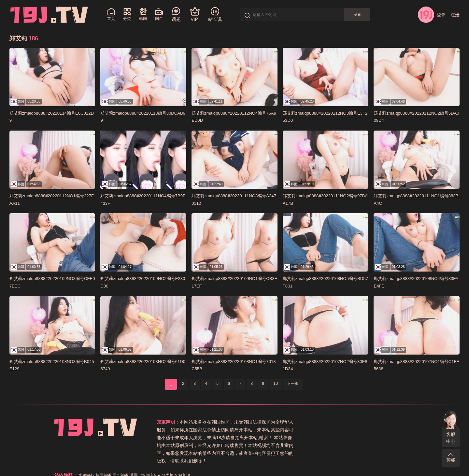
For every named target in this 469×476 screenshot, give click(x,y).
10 (280, 384)
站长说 (283, 430)
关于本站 (300, 430)
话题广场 (368, 422)
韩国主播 (329, 422)
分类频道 (405, 422)
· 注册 (454, 15)
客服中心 (451, 438)
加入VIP (386, 422)
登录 (432, 15)
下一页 (300, 384)
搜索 (366, 15)
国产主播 (348, 422)
